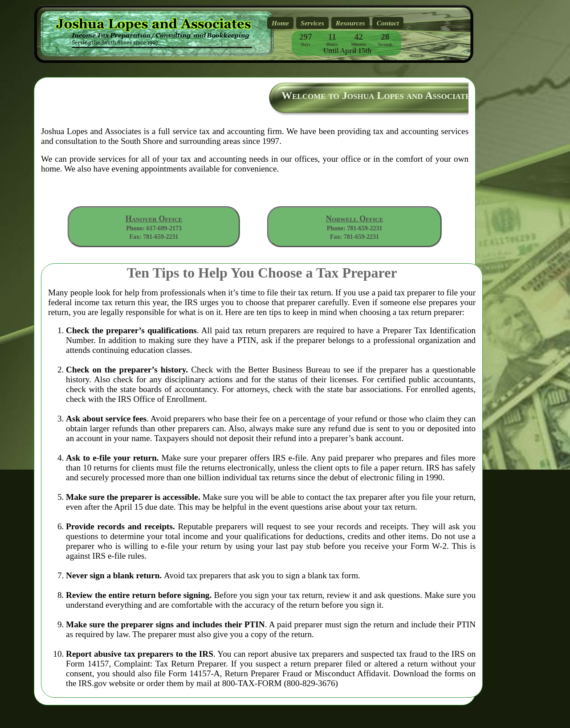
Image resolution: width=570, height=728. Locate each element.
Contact (388, 23)
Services (312, 23)
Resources (350, 23)
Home (280, 23)
